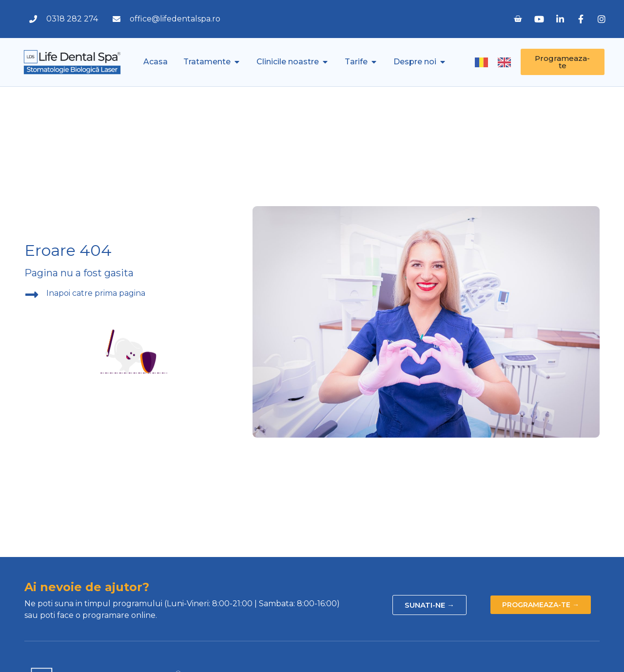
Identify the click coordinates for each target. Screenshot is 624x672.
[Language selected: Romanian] (498, 62)
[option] (507, 62)
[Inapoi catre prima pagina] (32, 295)
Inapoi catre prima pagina (96, 293)
